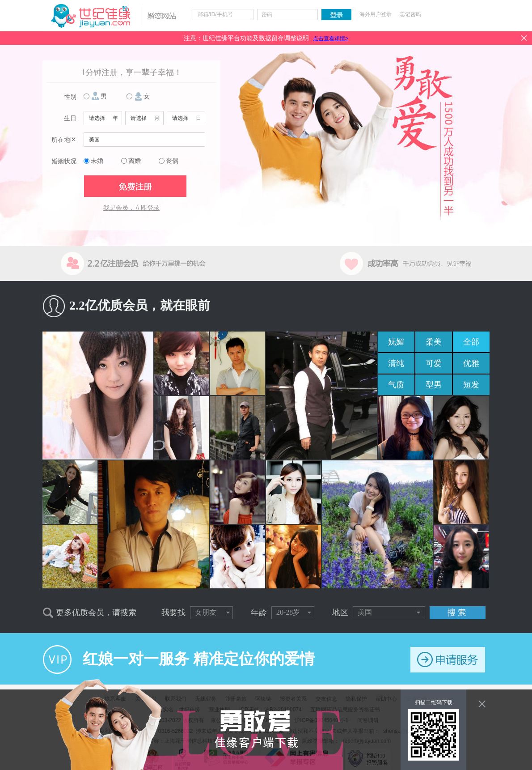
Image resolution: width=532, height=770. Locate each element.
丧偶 (172, 161)
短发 (471, 385)
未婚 (97, 161)
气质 (396, 385)
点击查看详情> (331, 38)
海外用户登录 (376, 14)
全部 (471, 342)
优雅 (471, 363)
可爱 (434, 363)
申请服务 (448, 660)
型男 (434, 385)
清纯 (396, 363)
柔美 (434, 342)
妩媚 (396, 342)
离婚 (135, 161)
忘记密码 (410, 14)
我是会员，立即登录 (131, 208)
